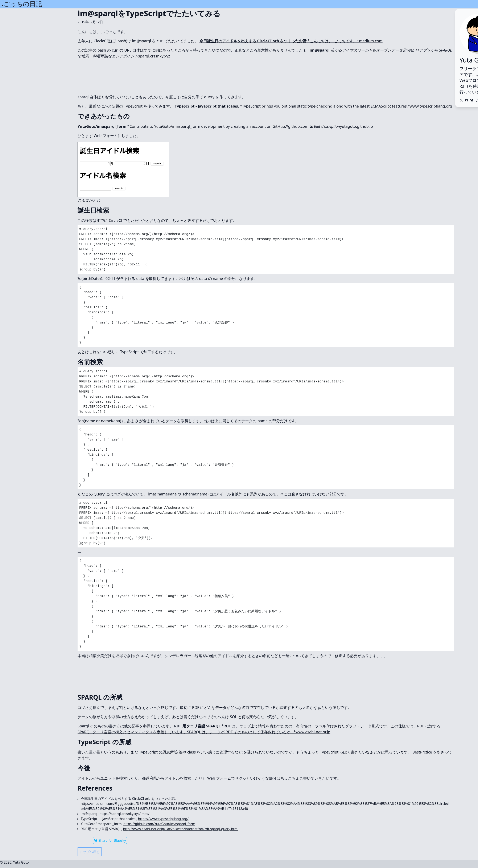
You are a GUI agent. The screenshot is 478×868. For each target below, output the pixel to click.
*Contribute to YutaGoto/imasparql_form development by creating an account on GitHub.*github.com (193, 126)
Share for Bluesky (110, 840)
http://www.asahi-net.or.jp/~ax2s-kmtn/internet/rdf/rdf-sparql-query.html (181, 829)
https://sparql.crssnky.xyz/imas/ (124, 814)
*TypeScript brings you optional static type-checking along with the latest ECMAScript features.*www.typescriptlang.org (313, 106)
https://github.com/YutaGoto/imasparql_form (159, 824)
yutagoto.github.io (341, 126)
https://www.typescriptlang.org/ (163, 819)
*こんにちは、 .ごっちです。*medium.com (291, 41)
